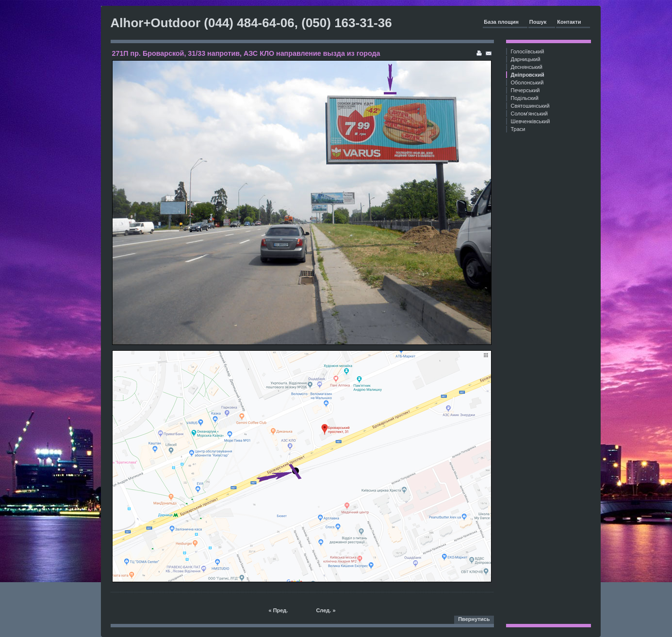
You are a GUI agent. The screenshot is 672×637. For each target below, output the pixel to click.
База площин (501, 22)
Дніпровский (528, 75)
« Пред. (278, 610)
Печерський (525, 90)
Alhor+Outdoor (156, 23)
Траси (518, 129)
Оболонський (527, 82)
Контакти (569, 22)
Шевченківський (531, 121)
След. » (326, 610)
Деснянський (527, 67)
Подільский (525, 98)
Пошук (538, 22)
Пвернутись (474, 619)
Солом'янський (530, 114)
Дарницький (526, 59)
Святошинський (530, 106)
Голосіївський (528, 51)
